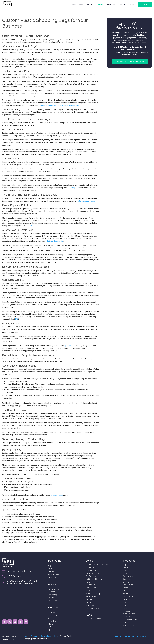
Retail (125, 623)
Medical (126, 611)
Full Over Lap (91, 576)
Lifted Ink (52, 621)
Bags (50, 566)
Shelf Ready (91, 596)
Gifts (125, 591)
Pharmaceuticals (130, 620)
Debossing (53, 612)
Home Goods (129, 596)
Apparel (126, 564)
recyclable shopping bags (70, 105)
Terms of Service (131, 636)
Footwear (127, 588)
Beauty (126, 567)
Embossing (53, 615)
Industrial (127, 599)
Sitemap (118, 636)
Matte (51, 624)
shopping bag (73, 188)
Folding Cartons (92, 573)
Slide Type (90, 605)
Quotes (145, 4)
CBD (125, 573)
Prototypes (53, 601)
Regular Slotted (92, 588)
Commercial (128, 576)
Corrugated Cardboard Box (97, 564)
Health (126, 594)
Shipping (89, 599)
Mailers (51, 571)
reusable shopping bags (48, 105)
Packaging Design (56, 595)
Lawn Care (127, 605)
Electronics (128, 582)
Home (74, 4)
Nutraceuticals (129, 614)
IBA (31, 226)
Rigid (88, 591)
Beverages (128, 570)
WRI (39, 214)
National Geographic (55, 241)
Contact (131, 4)
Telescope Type (92, 608)
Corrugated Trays (93, 567)
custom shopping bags (86, 201)
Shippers (52, 577)
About (81, 4)
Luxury (126, 608)
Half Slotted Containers (95, 579)
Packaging (99, 4)
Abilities (120, 4)
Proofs (51, 598)
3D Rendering (54, 589)
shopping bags (57, 495)
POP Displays (54, 574)
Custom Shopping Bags (96, 619)
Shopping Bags (52, 636)
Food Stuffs (128, 585)
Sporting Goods (130, 625)
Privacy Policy (146, 636)
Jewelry (126, 602)
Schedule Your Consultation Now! (130, 62)
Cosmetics (128, 579)
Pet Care (127, 617)
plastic (68, 346)
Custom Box (91, 570)
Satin (50, 627)
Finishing (52, 592)
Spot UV (52, 630)
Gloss (51, 618)
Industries (111, 4)
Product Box (91, 585)
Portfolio (89, 4)
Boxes (51, 568)
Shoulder (89, 602)
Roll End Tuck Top (93, 594)
